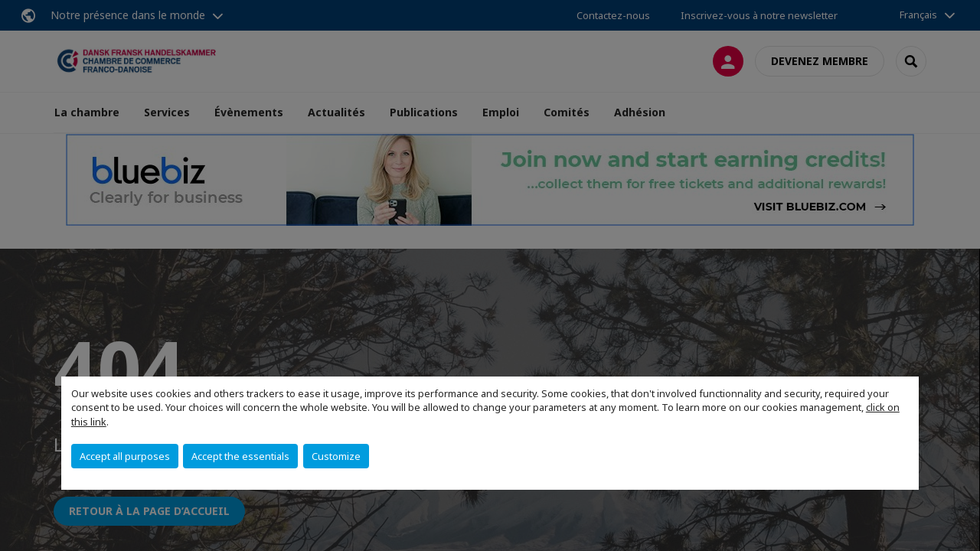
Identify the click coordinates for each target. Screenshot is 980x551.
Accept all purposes (125, 456)
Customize (336, 456)
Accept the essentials (240, 456)
